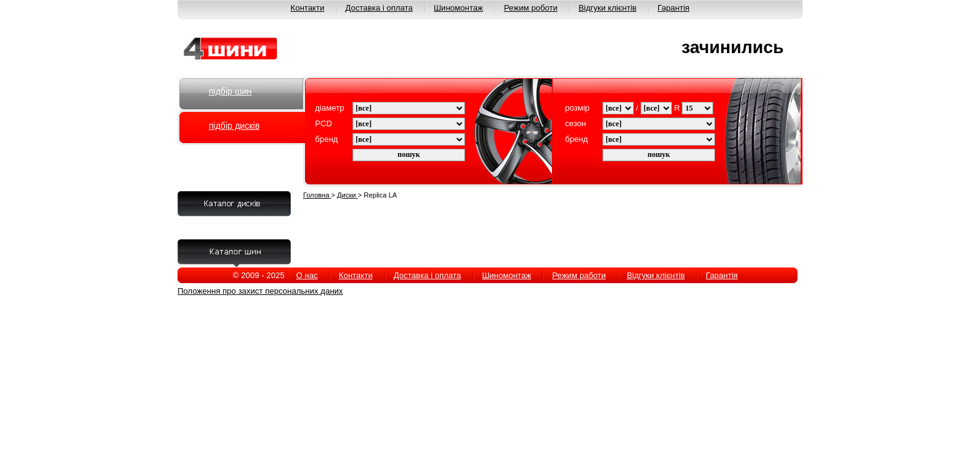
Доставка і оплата (379, 8)
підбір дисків (234, 126)
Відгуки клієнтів (608, 8)
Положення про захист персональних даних (260, 291)
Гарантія (673, 8)
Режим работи (579, 275)
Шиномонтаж (458, 8)
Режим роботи (531, 8)
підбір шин (230, 91)
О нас (307, 275)
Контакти (307, 8)
